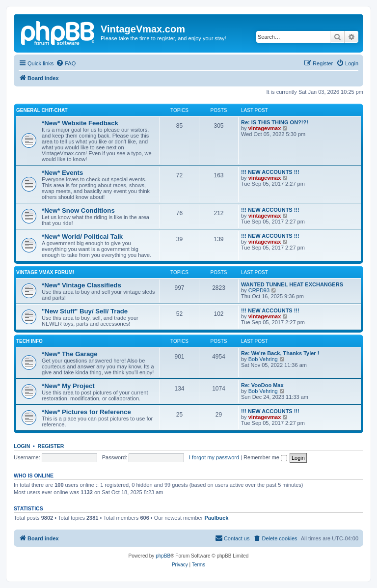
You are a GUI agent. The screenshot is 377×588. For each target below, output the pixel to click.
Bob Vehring (263, 359)
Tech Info (29, 341)
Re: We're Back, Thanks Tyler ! (280, 353)
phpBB (163, 556)
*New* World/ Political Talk (82, 237)
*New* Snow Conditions (78, 210)
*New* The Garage (70, 354)
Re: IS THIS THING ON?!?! (275, 122)
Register (51, 446)
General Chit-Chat (42, 110)
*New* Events (62, 173)
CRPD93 (259, 290)
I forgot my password (214, 457)
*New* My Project (68, 386)
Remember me (265, 457)
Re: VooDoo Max (262, 385)
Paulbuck (216, 518)
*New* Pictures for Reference (86, 412)
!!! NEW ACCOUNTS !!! (270, 172)
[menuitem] (66, 63)
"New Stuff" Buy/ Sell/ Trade (85, 311)
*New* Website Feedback (80, 123)
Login (22, 446)
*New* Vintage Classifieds (81, 285)
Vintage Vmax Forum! (45, 272)
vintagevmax (265, 128)
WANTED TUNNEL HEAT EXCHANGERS (292, 284)
